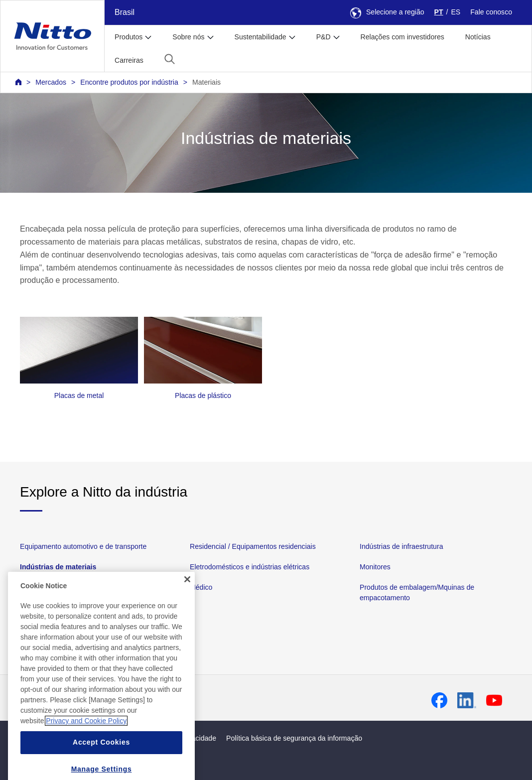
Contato (77, 700)
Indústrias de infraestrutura (401, 546)
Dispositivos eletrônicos (57, 587)
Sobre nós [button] (188, 37)
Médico (201, 587)
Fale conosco (491, 12)
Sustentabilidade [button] (261, 37)
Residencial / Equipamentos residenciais (253, 546)
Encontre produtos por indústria (129, 82)
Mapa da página (55, 738)
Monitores (375, 567)
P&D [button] (324, 37)
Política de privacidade (181, 738)
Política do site (113, 738)
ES (456, 12)
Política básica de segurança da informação (294, 738)
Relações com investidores (402, 37)
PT (439, 12)
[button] (170, 59)
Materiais (206, 82)
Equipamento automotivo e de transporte (83, 546)
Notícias (478, 37)
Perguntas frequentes (133, 700)
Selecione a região (387, 12)
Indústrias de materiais (58, 567)
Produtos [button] (129, 37)
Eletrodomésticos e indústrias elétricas (250, 567)
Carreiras (129, 60)
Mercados (51, 82)
